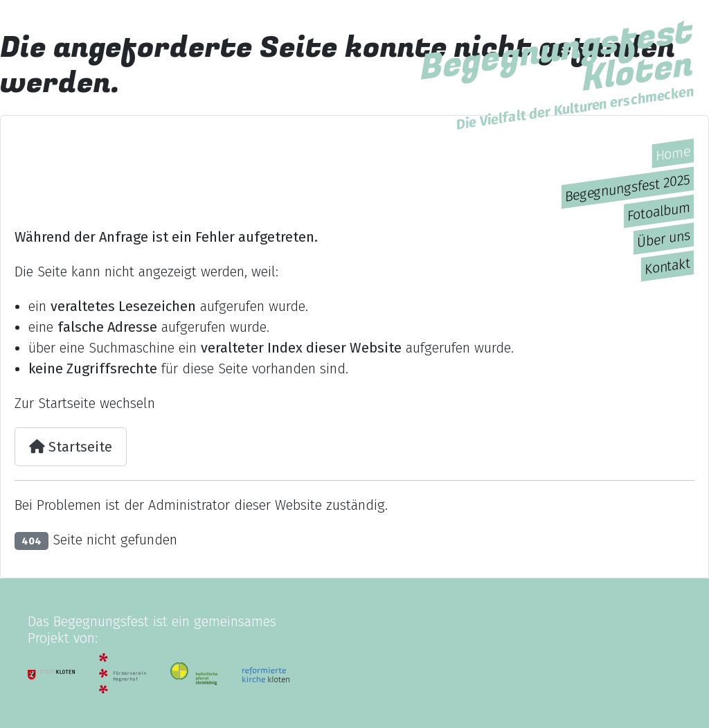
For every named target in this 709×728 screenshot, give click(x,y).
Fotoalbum (659, 212)
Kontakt (667, 266)
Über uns (664, 239)
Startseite (71, 447)
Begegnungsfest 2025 (628, 188)
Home (673, 153)
